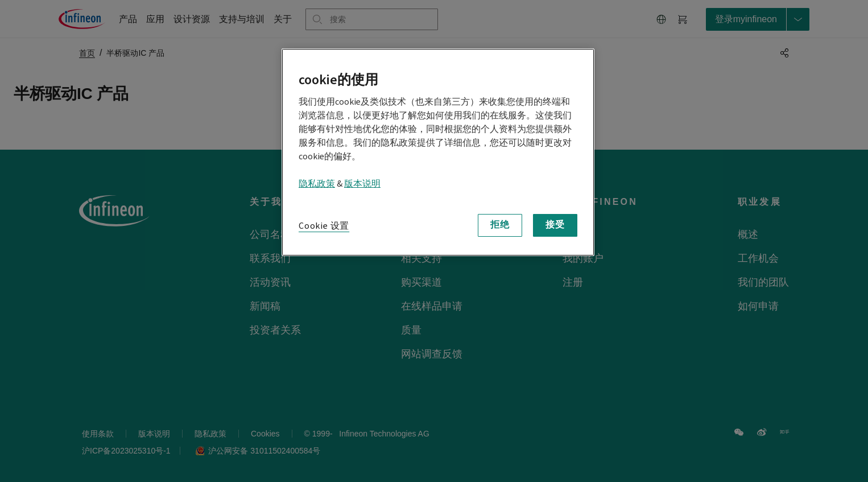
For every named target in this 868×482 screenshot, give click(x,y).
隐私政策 (317, 184)
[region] (438, 152)
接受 (555, 225)
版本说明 (362, 184)
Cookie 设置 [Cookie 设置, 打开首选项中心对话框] (324, 226)
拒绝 (500, 225)
